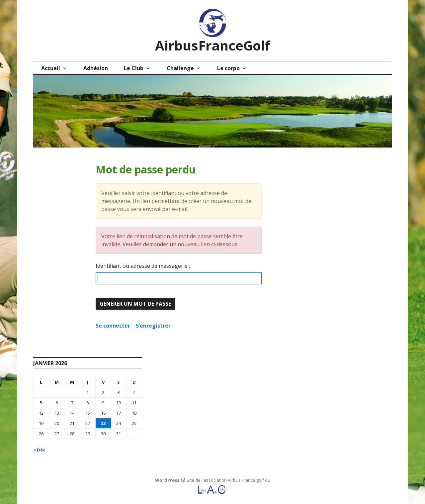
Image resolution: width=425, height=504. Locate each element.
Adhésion (96, 68)
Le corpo (228, 68)
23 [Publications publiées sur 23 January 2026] (103, 423)
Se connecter (113, 326)
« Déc (39, 450)
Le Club (134, 68)
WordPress (167, 480)
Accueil (51, 68)
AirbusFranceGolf (213, 45)
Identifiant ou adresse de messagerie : (143, 266)
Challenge (180, 68)
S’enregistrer (153, 326)
